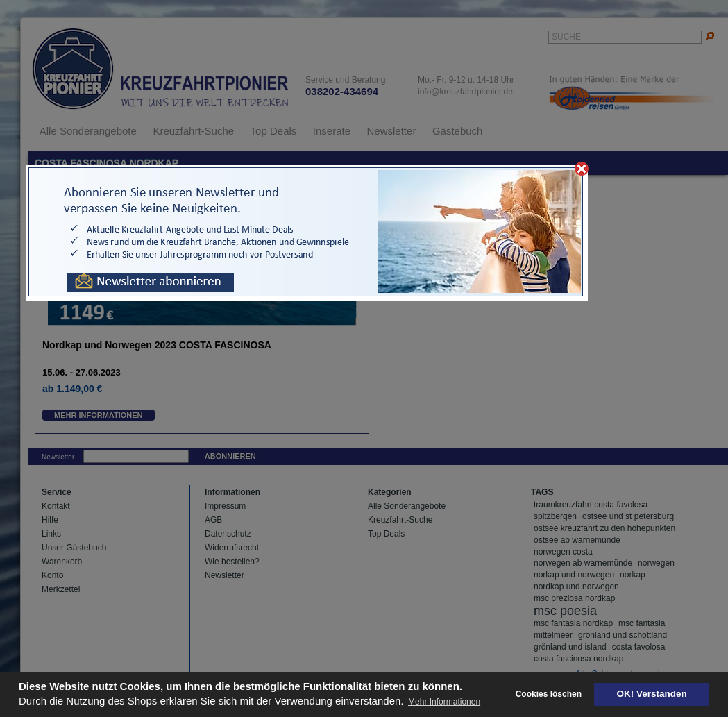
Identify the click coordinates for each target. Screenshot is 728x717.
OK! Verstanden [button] (652, 694)
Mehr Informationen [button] (444, 702)
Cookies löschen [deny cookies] (549, 694)
